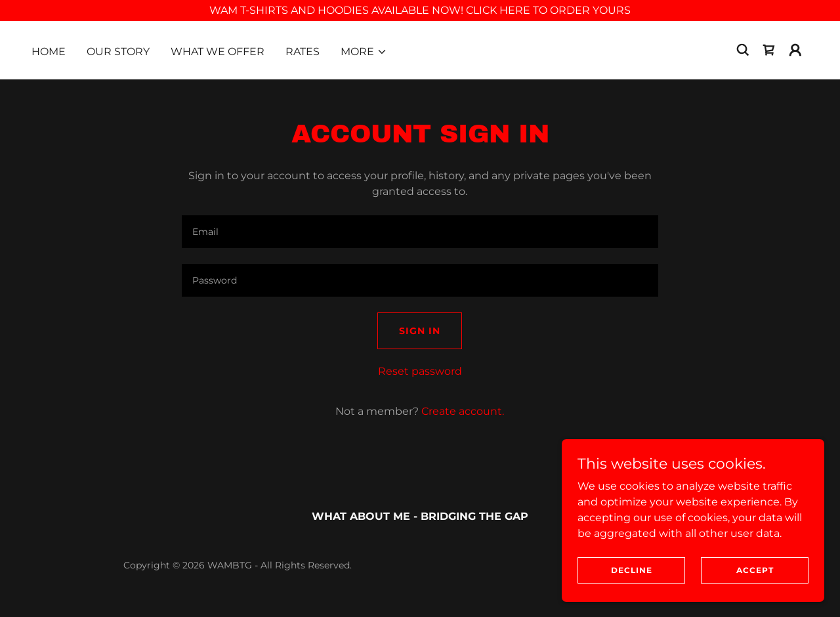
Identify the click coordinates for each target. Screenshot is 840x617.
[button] (364, 52)
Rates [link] (303, 52)
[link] (769, 50)
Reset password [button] (420, 371)
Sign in (420, 331)
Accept (755, 570)
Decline (632, 570)
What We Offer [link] (218, 52)
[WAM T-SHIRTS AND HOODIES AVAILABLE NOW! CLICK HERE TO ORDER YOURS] (420, 11)
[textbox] (420, 232)
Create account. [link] (463, 411)
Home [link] (49, 52)
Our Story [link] (118, 52)
